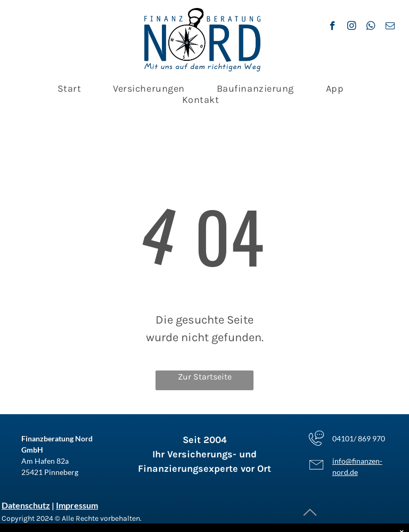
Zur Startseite (205, 377)
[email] (390, 27)
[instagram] (352, 27)
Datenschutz (26, 505)
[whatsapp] (371, 27)
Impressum (77, 505)
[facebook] (333, 27)
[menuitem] (69, 89)
